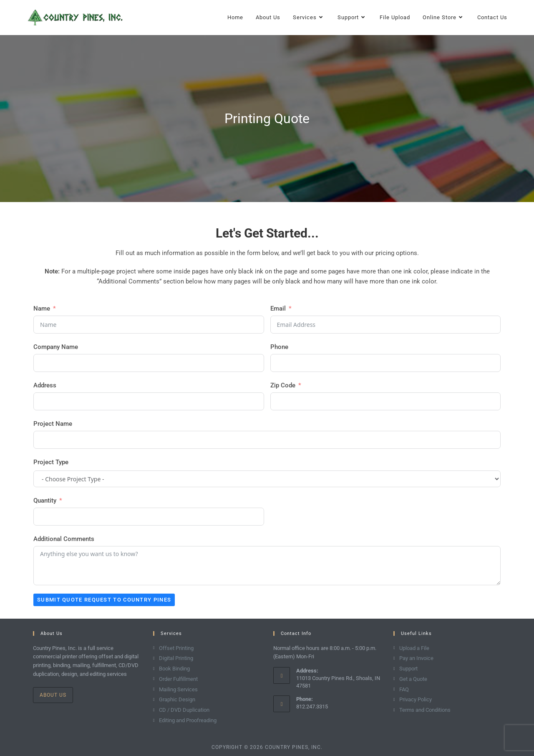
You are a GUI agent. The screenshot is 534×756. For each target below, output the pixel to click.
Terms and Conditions (425, 710)
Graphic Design (177, 699)
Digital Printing (176, 658)
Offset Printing (176, 648)
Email (278, 308)
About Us (53, 695)
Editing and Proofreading (188, 720)
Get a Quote (413, 679)
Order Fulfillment (178, 679)
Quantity (45, 501)
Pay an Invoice (416, 658)
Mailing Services (178, 689)
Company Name (56, 347)
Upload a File (414, 648)
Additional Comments (64, 539)
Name (42, 308)
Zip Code (283, 385)
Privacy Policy (416, 699)
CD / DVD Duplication (184, 710)
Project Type (51, 462)
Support (408, 669)
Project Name (53, 424)
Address (45, 385)
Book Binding (174, 669)
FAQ (404, 689)
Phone (279, 347)
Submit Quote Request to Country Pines (104, 600)
